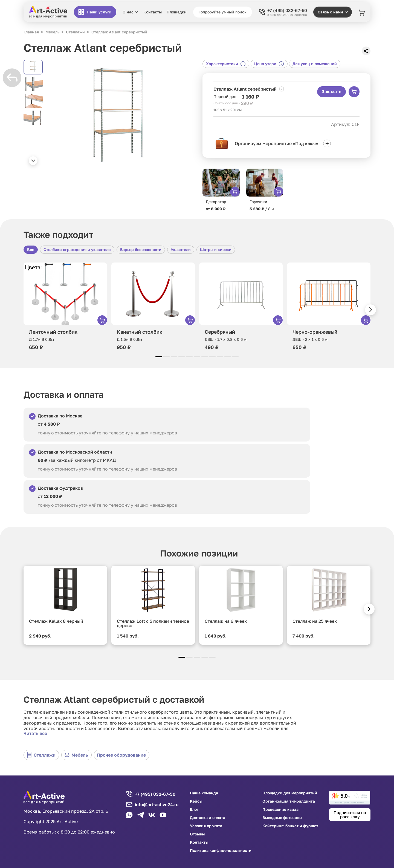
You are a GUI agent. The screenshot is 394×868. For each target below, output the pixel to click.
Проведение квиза (280, 809)
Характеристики (226, 64)
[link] (350, 798)
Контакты (153, 12)
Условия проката (206, 826)
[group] (119, 114)
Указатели (181, 250)
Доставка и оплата (208, 818)
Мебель (76, 755)
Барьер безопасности (141, 250)
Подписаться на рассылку (350, 814)
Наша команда (204, 793)
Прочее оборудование (121, 755)
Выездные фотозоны (282, 818)
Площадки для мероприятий (290, 793)
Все (31, 250)
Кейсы (196, 801)
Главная (31, 32)
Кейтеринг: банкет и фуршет (290, 826)
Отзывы (197, 834)
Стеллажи (41, 755)
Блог (194, 809)
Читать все (35, 733)
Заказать (331, 91)
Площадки (177, 12)
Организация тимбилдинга (289, 801)
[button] (33, 161)
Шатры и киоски (216, 250)
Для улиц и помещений (315, 64)
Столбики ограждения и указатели (77, 250)
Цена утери (269, 64)
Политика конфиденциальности (221, 850)
